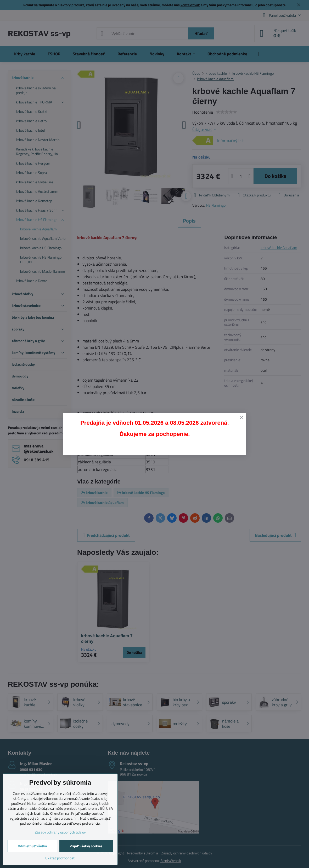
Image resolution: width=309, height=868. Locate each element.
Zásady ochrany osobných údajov (60, 832)
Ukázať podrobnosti (60, 858)
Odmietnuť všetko (32, 846)
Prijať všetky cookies (86, 846)
